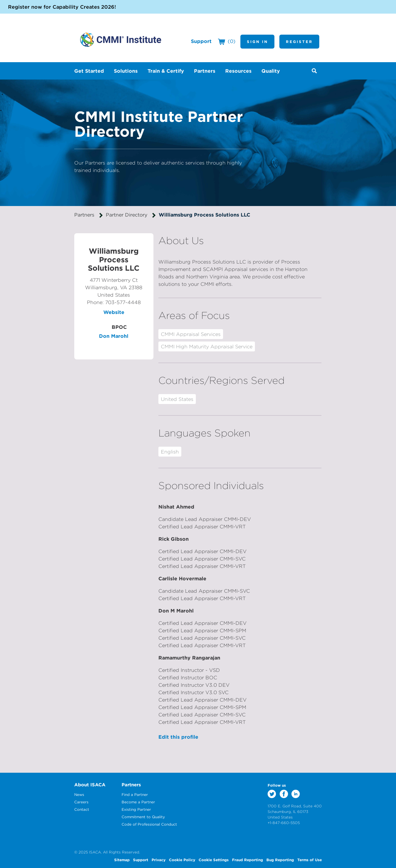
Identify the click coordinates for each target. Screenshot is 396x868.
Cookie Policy (182, 860)
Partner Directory (127, 215)
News (79, 795)
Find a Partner (135, 795)
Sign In (257, 41)
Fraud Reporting (247, 860)
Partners (84, 215)
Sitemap (122, 860)
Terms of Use (310, 860)
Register (299, 41)
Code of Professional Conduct (149, 824)
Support (201, 41)
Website (114, 312)
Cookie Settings (214, 860)
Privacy (159, 860)
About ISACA (90, 785)
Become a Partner (138, 802)
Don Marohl (114, 336)
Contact (82, 809)
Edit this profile (178, 737)
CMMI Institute (121, 40)
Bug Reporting (280, 860)
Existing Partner (136, 809)
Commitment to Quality (143, 817)
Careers (81, 802)
